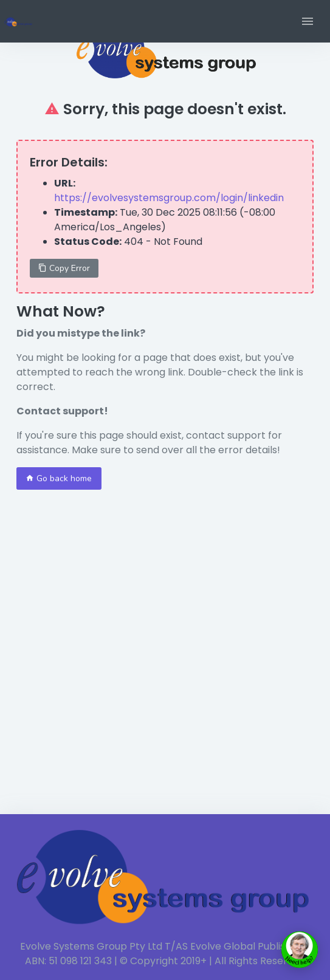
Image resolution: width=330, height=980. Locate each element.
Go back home (59, 478)
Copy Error (64, 268)
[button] (308, 21)
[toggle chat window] (300, 950)
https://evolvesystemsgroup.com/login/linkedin (169, 198)
